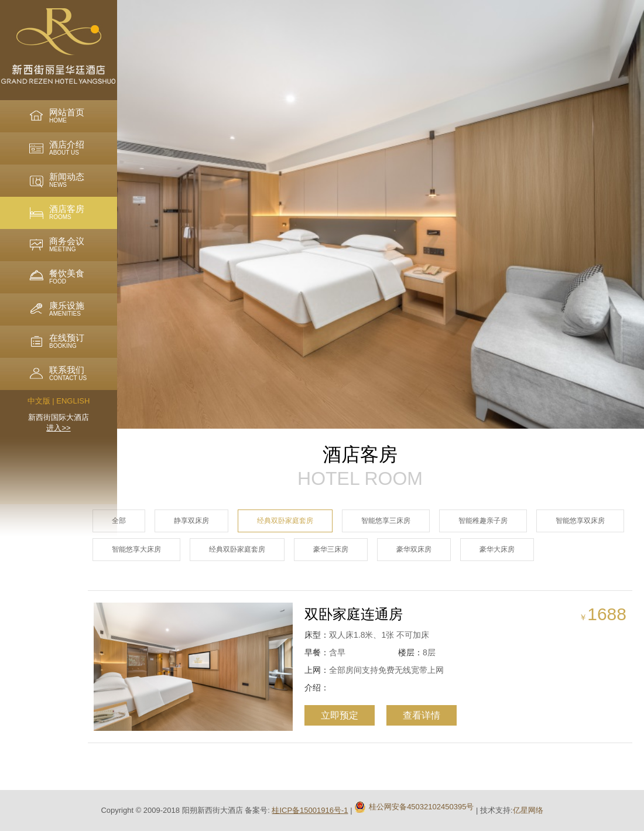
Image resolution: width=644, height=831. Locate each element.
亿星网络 (528, 810)
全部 (119, 521)
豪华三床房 (331, 549)
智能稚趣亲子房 (483, 521)
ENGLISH (73, 401)
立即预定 (331, 715)
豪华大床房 (497, 549)
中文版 (39, 401)
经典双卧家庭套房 (285, 521)
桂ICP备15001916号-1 (310, 810)
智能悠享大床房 (136, 549)
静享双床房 (191, 521)
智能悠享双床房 (580, 521)
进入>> (58, 428)
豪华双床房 (414, 549)
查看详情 (413, 715)
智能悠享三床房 (386, 521)
